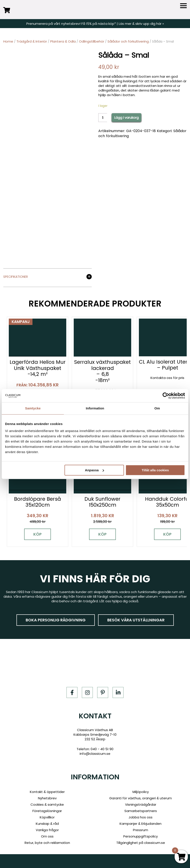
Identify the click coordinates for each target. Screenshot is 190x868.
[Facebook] (72, 692)
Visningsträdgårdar (141, 804)
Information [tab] (95, 408)
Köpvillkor (47, 817)
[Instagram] (87, 692)
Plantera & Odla (63, 41)
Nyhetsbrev (47, 798)
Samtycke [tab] (33, 408)
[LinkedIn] (118, 692)
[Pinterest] (103, 692)
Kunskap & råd (47, 824)
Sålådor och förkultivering (128, 41)
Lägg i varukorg (126, 117)
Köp (38, 534)
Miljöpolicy (141, 792)
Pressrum (141, 830)
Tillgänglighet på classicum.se (141, 843)
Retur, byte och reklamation (47, 843)
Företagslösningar (47, 811)
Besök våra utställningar (136, 620)
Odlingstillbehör (92, 41)
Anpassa (94, 470)
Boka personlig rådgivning (56, 620)
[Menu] (183, 6)
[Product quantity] (103, 118)
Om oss (47, 836)
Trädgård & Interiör (32, 41)
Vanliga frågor (47, 830)
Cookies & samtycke (47, 804)
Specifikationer (16, 277)
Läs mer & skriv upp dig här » (141, 24)
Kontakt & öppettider (47, 792)
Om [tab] (157, 408)
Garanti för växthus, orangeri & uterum (141, 798)
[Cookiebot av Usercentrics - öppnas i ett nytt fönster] (166, 396)
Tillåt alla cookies (155, 470)
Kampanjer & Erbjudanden (141, 824)
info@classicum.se (95, 754)
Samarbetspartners (141, 811)
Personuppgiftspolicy (141, 836)
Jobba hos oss (141, 817)
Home (8, 41)
